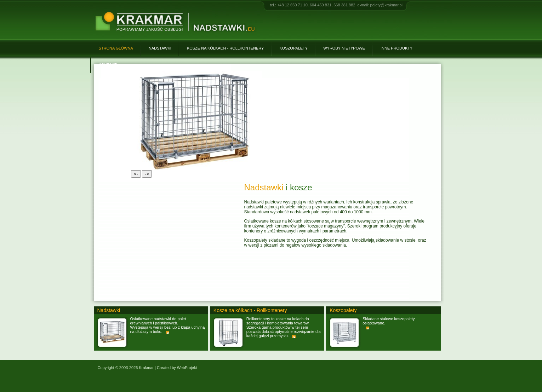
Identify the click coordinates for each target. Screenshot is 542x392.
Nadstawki (160, 48)
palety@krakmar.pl (386, 5)
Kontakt (108, 65)
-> (147, 174)
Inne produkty (396, 48)
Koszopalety (293, 48)
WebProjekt (187, 368)
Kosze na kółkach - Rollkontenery (225, 48)
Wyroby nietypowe (344, 48)
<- (136, 174)
